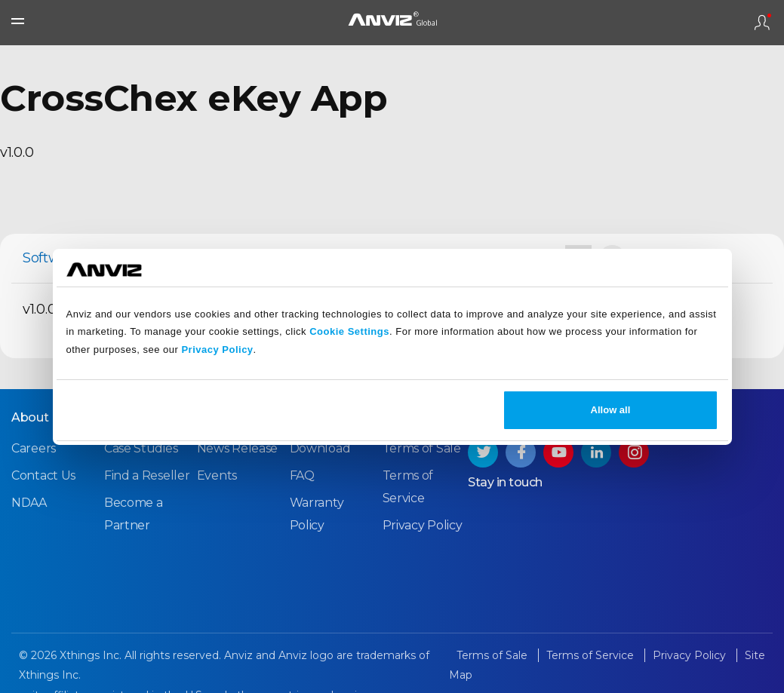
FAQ (302, 475)
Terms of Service (592, 655)
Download (320, 448)
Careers (34, 448)
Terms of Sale (422, 448)
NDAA (29, 503)
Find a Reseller (147, 475)
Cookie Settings (349, 331)
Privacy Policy (217, 350)
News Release (237, 448)
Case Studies (141, 448)
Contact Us (43, 475)
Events (217, 475)
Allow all (611, 410)
